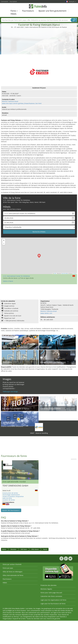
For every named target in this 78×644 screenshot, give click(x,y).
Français (72, 1)
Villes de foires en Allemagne (13, 572)
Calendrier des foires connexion (51, 596)
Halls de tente (7, 498)
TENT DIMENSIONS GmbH (15, 486)
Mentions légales (46, 589)
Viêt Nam (24, 549)
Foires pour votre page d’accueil (51, 593)
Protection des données (49, 585)
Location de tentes (9, 500)
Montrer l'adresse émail (10, 101)
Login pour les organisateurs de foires (53, 600)
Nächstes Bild (37, 470)
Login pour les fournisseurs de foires (53, 604)
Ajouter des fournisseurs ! (11, 510)
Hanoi (45, 549)
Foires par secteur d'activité (12, 564)
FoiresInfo (39, 7)
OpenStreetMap (65, 273)
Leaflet (55, 273)
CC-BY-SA (75, 273)
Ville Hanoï (35, 549)
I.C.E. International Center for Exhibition (16, 276)
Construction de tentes (10, 493)
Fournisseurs (28, 11)
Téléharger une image (10, 392)
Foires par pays (8, 568)
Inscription (13, 1)
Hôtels (13, 14)
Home (4, 549)
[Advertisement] (39, 44)
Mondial (13, 549)
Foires (14, 11)
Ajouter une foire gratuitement (52, 11)
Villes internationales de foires (13, 575)
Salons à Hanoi (8, 281)
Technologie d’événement (11, 495)
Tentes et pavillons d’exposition (13, 496)
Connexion (5, 1)
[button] (39, 256)
